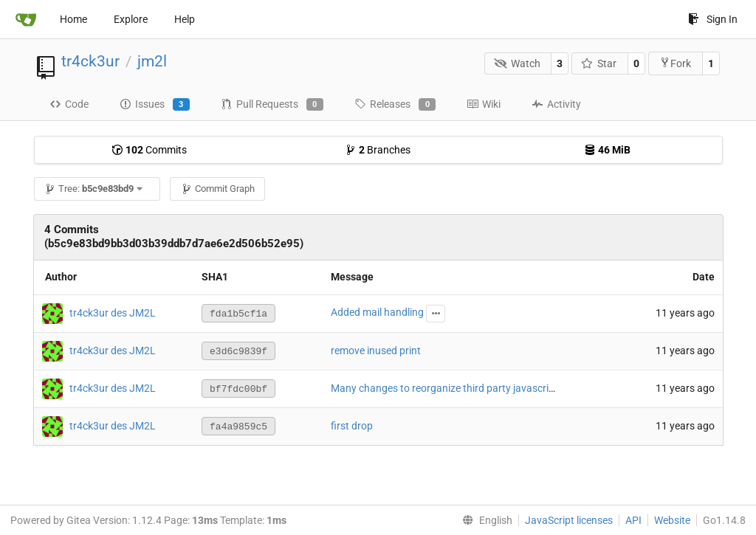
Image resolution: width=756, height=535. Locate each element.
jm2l (152, 61)
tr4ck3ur (90, 61)
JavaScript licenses (569, 520)
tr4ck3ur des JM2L (113, 312)
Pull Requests (272, 105)
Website (672, 520)
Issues (155, 105)
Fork (675, 63)
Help (185, 19)
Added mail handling (377, 312)
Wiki (484, 104)
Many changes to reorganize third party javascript (444, 388)
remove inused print (376, 351)
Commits (149, 150)
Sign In (713, 19)
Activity (556, 104)
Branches (378, 150)
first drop (352, 426)
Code (69, 104)
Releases (395, 105)
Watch (517, 63)
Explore (131, 19)
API (633, 520)
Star (599, 63)
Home (73, 19)
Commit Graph (218, 189)
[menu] (484, 520)
